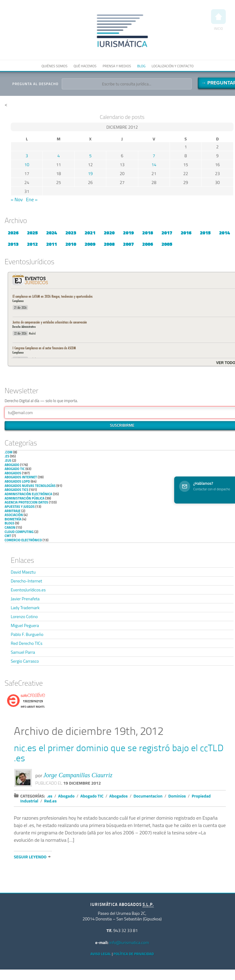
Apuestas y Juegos (20, 507)
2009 (90, 244)
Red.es (51, 801)
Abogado (12, 465)
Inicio (218, 20)
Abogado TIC (15, 469)
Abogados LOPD (17, 481)
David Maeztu (23, 572)
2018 (148, 233)
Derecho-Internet (26, 581)
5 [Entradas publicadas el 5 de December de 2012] (90, 156)
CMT (8, 536)
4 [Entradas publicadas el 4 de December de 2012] (59, 156)
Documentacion (148, 796)
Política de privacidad (133, 954)
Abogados (13, 473)
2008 (109, 244)
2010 (71, 244)
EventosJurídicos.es (28, 590)
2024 (51, 233)
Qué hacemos (85, 66)
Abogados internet (21, 477)
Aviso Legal (101, 954)
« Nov (17, 199)
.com (8, 452)
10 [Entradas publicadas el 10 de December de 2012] (27, 165)
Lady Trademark (25, 608)
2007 (129, 244)
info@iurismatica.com (129, 942)
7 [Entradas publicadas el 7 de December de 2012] (154, 156)
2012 (32, 244)
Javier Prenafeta (25, 599)
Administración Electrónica (28, 494)
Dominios (177, 796)
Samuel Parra (23, 652)
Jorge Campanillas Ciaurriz (78, 775)
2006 (148, 244)
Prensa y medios (117, 66)
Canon (10, 527)
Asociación (14, 515)
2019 (129, 233)
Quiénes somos (54, 66)
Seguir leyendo (30, 857)
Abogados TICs (16, 490)
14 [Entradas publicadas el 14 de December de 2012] (154, 165)
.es (7, 456)
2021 (90, 233)
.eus (8, 461)
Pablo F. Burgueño (27, 634)
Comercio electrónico (23, 540)
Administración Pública (25, 498)
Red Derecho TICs (27, 643)
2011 (51, 244)
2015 (205, 233)
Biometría (13, 519)
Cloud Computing (19, 532)
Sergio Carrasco (25, 661)
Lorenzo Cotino (24, 616)
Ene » (32, 199)
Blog (141, 66)
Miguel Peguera (25, 625)
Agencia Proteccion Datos (26, 502)
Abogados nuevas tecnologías (30, 486)
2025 (32, 233)
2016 (186, 233)
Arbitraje (13, 511)
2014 (224, 233)
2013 (13, 244)
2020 (109, 233)
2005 (167, 244)
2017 (167, 233)
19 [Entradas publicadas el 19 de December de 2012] (90, 173)
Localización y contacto (173, 66)
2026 (13, 233)
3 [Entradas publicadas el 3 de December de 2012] (27, 156)
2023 (71, 233)
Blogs (10, 523)
